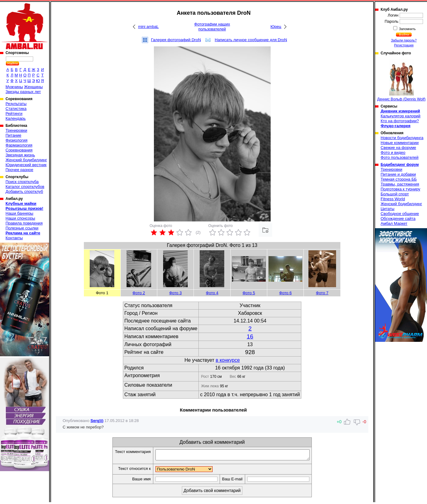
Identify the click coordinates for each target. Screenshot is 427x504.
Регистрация (404, 45)
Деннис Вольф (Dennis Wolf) (401, 80)
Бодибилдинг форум (400, 165)
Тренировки (16, 130)
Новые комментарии (400, 143)
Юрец (276, 27)
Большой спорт (395, 194)
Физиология (16, 140)
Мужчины (14, 87)
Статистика (16, 109)
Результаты (16, 104)
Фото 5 (249, 293)
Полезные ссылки (22, 228)
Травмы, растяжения (400, 184)
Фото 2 (139, 293)
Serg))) (97, 421)
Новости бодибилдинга (402, 138)
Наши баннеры (19, 213)
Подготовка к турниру (400, 189)
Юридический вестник (26, 165)
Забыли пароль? (404, 40)
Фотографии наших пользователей (212, 27)
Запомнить (407, 29)
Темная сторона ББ (399, 179)
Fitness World (393, 199)
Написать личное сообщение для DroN (251, 40)
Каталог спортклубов (25, 187)
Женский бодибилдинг (26, 160)
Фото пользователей (400, 157)
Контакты (14, 238)
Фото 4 (212, 293)
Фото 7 (322, 293)
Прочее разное (19, 170)
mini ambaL (148, 27)
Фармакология (19, 145)
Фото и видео (393, 152)
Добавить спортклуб (24, 191)
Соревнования (19, 150)
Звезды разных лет (23, 92)
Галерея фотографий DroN (176, 40)
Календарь (16, 118)
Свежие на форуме (398, 148)
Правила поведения (24, 223)
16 (250, 336)
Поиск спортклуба (22, 182)
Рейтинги (14, 113)
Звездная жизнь (20, 155)
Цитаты (388, 209)
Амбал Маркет (394, 223)
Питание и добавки (398, 174)
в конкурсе (228, 360)
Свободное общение (400, 214)
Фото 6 (286, 293)
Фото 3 (176, 293)
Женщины (33, 87)
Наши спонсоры (20, 218)
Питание (13, 135)
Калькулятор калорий (401, 116)
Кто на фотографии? (400, 121)
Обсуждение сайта (398, 219)
